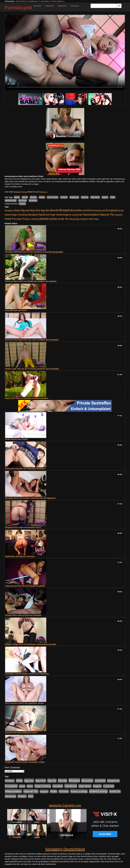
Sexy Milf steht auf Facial (16, 310)
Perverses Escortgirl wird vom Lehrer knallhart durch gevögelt (32, 340)
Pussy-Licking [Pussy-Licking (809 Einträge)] (30, 219)
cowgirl (42, 197)
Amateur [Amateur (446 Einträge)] (9, 210)
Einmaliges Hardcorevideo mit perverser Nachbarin (27, 674)
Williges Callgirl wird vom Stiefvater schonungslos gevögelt (31, 644)
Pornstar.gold (18, 8)
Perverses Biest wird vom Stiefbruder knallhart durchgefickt (31, 281)
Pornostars (75, 6)
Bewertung (62, 6)
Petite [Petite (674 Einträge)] (8, 219)
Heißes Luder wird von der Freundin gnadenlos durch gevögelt (32, 369)
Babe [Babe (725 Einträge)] (17, 210)
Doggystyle (74, 197)
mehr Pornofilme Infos (13, 187)
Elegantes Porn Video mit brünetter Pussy (23, 527)
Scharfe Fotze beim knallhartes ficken (21, 733)
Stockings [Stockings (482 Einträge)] (74, 219)
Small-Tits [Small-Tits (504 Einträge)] (63, 219)
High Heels (95, 197)
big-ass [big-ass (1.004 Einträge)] (25, 210)
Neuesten (38, 6)
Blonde (25, 197)
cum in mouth (53, 197)
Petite (113, 197)
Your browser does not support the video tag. (65, 52)
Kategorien (50, 6)
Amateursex (33, 1)
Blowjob (33, 197)
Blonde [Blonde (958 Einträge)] (54, 210)
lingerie (105, 197)
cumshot (64, 197)
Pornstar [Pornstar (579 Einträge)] (17, 219)
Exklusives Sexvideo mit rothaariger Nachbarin (25, 469)
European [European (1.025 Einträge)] (111, 210)
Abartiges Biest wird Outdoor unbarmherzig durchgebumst (30, 498)
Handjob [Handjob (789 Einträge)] (32, 215)
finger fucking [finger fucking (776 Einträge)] (19, 215)
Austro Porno (21, 1)
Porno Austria (57, 1)
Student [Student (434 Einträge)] (84, 219)
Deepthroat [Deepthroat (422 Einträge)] (99, 210)
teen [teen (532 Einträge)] (91, 219)
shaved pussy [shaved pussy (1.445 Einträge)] (48, 219)
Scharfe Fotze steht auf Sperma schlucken (23, 615)
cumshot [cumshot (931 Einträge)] (87, 210)
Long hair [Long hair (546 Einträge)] (77, 215)
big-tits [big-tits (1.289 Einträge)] (45, 210)
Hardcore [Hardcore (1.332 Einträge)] (44, 215)
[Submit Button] (119, 6)
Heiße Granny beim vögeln (17, 439)
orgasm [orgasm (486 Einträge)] (119, 215)
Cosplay (22, 204)
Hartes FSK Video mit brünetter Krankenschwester (27, 398)
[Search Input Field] (103, 6)
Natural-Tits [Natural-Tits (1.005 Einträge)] (107, 215)
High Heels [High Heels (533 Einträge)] (56, 215)
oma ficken (45, 1)
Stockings (23, 200)
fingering (85, 197)
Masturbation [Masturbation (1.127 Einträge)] (91, 215)
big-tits (17, 197)
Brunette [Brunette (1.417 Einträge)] (76, 210)
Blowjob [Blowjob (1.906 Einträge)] (64, 210)
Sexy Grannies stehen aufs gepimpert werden (25, 703)
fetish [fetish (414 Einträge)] (8, 215)
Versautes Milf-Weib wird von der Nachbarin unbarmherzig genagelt (34, 252)
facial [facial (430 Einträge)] (121, 210)
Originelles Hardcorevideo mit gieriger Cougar (25, 762)
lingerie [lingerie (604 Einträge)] (67, 215)
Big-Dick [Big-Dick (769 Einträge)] (35, 210)
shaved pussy (11, 200)
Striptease (33, 200)
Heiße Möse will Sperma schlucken (20, 556)
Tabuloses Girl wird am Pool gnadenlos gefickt (25, 586)
